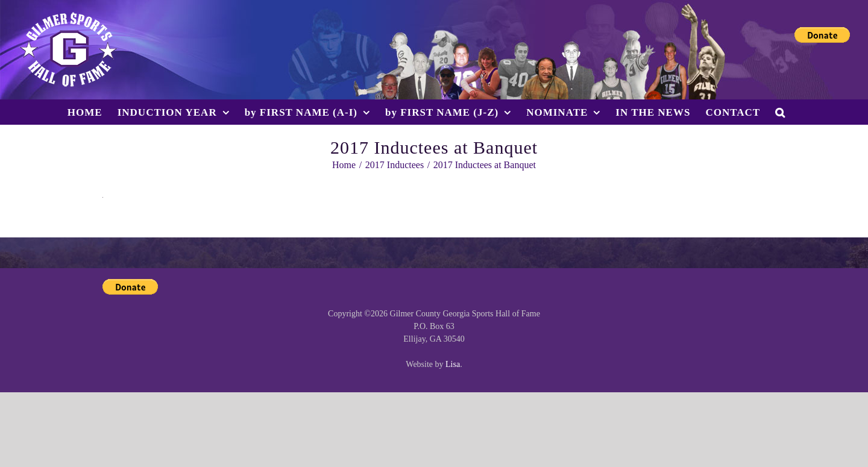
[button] (780, 112)
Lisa (453, 364)
